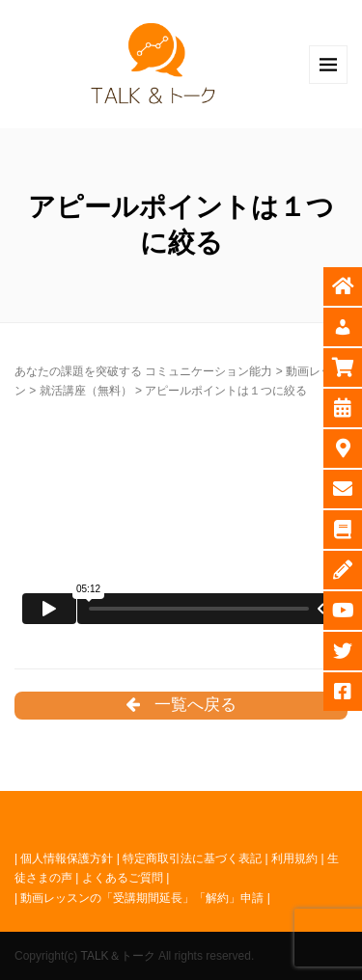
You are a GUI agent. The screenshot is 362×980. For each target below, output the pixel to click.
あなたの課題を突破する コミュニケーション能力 (143, 371)
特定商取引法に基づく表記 (192, 858)
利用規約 (294, 858)
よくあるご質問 (123, 878)
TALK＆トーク (117, 956)
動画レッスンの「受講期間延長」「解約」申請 (142, 898)
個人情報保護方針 (67, 858)
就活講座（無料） (86, 391)
